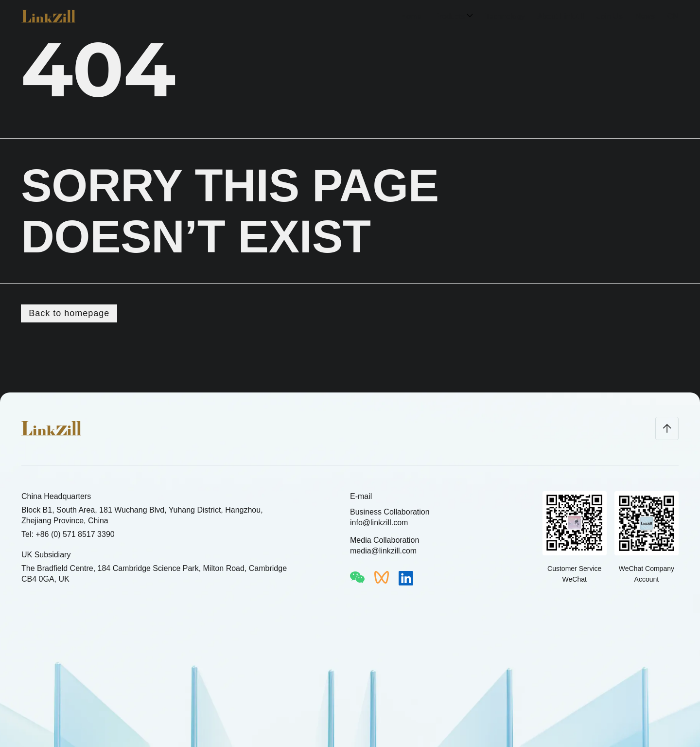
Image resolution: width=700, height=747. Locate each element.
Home (411, 16)
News (645, 16)
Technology (505, 16)
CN (673, 16)
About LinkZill (560, 16)
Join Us (610, 16)
